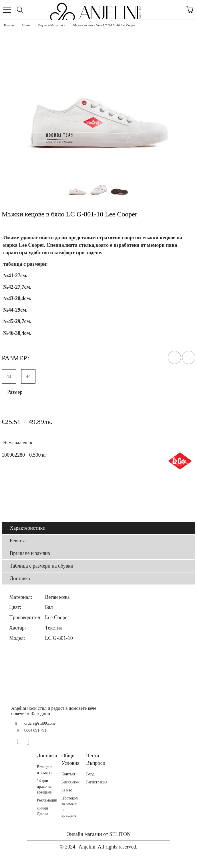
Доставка (20, 578)
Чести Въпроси (96, 759)
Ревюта (18, 541)
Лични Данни (42, 811)
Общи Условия (70, 759)
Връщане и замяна (30, 553)
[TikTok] (40, 742)
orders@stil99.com (40, 723)
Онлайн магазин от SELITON (98, 834)
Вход (90, 774)
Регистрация (97, 782)
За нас (67, 790)
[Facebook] (21, 742)
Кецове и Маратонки (52, 25)
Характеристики (28, 528)
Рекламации (47, 800)
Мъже (26, 25)
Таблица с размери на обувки (41, 566)
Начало (9, 25)
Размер (15, 392)
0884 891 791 (35, 730)
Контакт (68, 774)
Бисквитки (70, 782)
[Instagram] (30, 742)
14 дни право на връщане (44, 786)
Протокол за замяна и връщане (70, 807)
